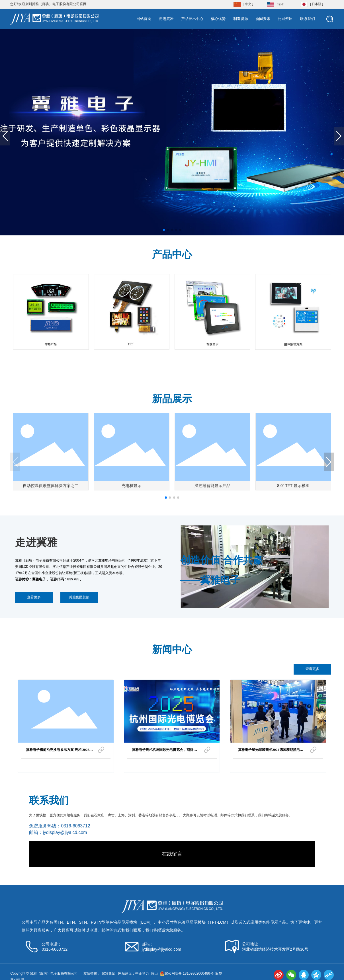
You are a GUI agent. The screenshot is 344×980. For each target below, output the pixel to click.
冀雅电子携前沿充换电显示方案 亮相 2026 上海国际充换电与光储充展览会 (58, 751)
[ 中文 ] (248, 4)
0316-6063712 (75, 826)
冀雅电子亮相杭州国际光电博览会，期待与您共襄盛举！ (164, 751)
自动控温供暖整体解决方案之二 (51, 486)
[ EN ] (280, 4)
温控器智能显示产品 (212, 486)
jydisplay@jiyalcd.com (65, 832)
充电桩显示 (132, 486)
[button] (164, 230)
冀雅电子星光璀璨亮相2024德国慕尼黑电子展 (271, 751)
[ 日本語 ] (317, 4)
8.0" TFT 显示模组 (293, 486)
